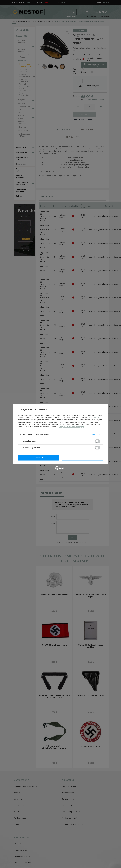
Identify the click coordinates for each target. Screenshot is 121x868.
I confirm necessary (39, 457)
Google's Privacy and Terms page (71, 427)
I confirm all (82, 457)
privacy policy (94, 417)
